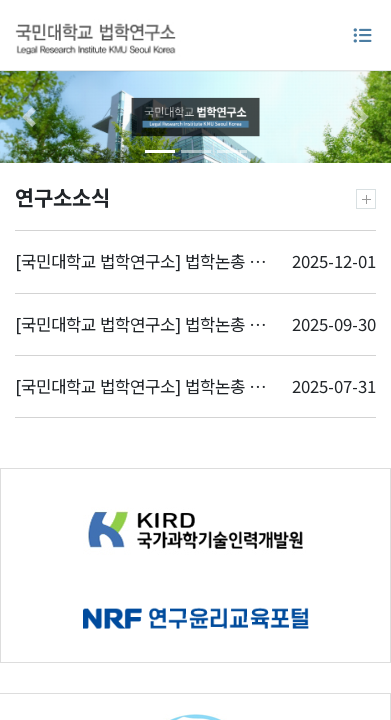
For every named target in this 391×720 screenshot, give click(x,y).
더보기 (366, 199)
